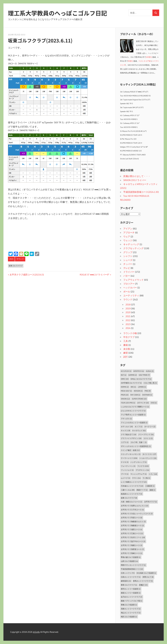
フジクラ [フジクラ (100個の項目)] (143, 466)
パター (127, 276)
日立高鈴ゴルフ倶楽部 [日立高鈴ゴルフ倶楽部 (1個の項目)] (146, 573)
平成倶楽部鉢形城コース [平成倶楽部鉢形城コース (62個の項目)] (132, 569)
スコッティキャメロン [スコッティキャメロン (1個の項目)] (131, 454)
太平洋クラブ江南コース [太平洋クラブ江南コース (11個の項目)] (132, 533)
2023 (11, 259)
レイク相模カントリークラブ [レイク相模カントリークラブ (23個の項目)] (134, 482)
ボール (127, 292)
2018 (128, 304)
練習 (126, 353)
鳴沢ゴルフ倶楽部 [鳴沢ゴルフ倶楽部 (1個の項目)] (129, 617)
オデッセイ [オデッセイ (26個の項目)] (127, 427)
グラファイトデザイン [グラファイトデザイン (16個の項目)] (131, 438)
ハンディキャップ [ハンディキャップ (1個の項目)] (139, 462)
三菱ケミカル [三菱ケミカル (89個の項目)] (128, 490)
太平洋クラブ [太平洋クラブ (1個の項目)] (151, 502)
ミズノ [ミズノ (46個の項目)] (153, 474)
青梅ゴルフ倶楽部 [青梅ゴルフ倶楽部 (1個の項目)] (129, 605)
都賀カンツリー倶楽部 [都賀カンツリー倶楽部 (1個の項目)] (131, 593)
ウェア (127, 236)
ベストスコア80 (145, 61)
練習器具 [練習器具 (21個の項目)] (126, 581)
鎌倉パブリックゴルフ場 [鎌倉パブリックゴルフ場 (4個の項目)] (132, 601)
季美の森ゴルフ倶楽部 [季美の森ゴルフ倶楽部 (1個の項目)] (131, 557)
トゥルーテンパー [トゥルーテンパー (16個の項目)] (148, 458)
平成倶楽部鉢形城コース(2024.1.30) (141, 192)
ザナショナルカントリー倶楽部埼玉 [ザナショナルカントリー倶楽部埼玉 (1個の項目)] (136, 446)
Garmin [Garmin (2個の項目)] (133, 375)
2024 (128, 328)
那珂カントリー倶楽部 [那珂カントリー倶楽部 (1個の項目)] (131, 589)
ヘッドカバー (130, 288)
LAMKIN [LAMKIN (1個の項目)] (142, 387)
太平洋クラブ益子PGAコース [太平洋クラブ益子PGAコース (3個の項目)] (133, 541)
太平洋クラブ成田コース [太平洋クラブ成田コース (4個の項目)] (132, 529)
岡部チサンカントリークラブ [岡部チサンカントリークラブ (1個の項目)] (133, 565)
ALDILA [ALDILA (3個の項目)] (150, 371)
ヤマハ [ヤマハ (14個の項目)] (136, 478)
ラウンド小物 (130, 333)
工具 (126, 341)
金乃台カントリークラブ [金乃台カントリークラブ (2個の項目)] (132, 597)
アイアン (128, 229)
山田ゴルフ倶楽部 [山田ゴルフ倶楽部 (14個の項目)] (129, 561)
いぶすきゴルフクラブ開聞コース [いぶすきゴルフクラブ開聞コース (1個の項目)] (135, 407)
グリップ (128, 252)
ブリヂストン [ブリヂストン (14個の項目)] (142, 470)
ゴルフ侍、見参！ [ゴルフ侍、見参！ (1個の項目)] (139, 442)
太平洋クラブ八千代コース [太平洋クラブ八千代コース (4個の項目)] (132, 510)
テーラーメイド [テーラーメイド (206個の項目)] (129, 458)
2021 (128, 316)
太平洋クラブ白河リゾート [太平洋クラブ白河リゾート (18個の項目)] (133, 537)
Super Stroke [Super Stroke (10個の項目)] (139, 399)
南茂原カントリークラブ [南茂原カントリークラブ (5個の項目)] (132, 494)
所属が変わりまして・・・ (137, 176)
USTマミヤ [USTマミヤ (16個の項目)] (143, 403)
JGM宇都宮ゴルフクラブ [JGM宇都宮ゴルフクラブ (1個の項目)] (131, 383)
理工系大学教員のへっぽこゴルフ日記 (57, 13)
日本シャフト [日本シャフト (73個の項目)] (128, 573)
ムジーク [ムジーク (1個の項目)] (126, 478)
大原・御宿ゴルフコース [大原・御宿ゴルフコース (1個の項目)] (132, 502)
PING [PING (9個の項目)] (148, 391)
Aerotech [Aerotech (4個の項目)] (139, 371)
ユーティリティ (131, 295)
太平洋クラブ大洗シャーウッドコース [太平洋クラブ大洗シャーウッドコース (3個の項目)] (137, 514)
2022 (128, 320)
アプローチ (129, 233)
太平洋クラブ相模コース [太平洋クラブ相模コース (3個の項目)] (132, 545)
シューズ (128, 260)
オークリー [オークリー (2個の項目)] (150, 427)
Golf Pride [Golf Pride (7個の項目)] (144, 375)
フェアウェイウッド (133, 280)
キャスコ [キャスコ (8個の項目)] (126, 430)
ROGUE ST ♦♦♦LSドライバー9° (94, 275)
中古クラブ (129, 337)
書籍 (126, 345)
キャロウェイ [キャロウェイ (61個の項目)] (139, 430)
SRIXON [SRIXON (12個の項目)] (125, 399)
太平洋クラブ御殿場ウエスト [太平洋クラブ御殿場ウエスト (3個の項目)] (133, 521)
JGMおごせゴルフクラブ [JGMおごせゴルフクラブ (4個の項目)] (141, 379)
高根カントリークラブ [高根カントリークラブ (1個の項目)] (131, 609)
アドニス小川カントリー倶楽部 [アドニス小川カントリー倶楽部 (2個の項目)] (134, 423)
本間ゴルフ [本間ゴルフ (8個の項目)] (148, 577)
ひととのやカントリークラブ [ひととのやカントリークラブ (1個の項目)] (133, 411)
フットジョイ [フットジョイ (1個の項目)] (127, 470)
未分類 (127, 349)
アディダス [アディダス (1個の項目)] (126, 419)
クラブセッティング (133, 248)
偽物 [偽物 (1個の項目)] (152, 490)
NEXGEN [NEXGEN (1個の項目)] (138, 391)
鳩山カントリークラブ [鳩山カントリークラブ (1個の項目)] (131, 613)
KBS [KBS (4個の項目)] (133, 387)
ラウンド (20, 259)
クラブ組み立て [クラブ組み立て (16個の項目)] (129, 434)
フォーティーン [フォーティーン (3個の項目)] (128, 466)
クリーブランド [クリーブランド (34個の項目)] (146, 434)
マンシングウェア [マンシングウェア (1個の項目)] (139, 474)
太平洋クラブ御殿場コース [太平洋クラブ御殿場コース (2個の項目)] (132, 525)
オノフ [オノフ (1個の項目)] (139, 427)
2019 (128, 308)
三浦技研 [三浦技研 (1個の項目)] (150, 486)
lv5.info (36, 632)
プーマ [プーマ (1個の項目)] (125, 474)
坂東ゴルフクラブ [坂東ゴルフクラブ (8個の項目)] (129, 498)
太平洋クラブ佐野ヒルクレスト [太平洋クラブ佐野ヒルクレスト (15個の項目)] (135, 506)
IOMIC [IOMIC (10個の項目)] (125, 379)
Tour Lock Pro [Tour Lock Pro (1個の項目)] (128, 403)
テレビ (127, 268)
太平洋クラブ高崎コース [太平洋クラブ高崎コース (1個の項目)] (132, 553)
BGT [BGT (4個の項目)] (124, 375)
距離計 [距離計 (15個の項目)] (143, 585)
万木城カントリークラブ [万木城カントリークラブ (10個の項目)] (132, 486)
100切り (149, 57)
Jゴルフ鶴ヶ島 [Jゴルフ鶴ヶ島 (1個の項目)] (150, 383)
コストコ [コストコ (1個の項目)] (148, 438)
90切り (131, 61)
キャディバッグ (131, 244)
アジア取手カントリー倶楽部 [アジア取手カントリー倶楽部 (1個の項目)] (133, 415)
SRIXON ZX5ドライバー (135, 180)
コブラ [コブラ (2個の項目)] (125, 442)
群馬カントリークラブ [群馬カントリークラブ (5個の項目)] (143, 581)
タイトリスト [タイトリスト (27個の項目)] (149, 454)
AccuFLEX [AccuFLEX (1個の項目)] (126, 371)
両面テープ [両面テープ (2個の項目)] (142, 490)
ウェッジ (128, 240)
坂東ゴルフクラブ (16, 266)
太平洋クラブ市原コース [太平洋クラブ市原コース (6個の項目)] (132, 518)
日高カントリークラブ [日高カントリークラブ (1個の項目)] (131, 577)
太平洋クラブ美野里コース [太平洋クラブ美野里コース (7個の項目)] (132, 549)
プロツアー (129, 284)
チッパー (128, 264)
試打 (126, 357)
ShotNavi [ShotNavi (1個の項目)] (147, 395)
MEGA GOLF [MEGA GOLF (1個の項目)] (126, 391)
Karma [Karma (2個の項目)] (125, 387)
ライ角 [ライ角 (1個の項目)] (146, 478)
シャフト (128, 256)
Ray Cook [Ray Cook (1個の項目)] (135, 395)
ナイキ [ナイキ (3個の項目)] (125, 462)
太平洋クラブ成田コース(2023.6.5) (27, 275)
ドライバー (129, 272)
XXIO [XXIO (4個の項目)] (154, 403)
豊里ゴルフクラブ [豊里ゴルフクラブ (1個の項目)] (129, 585)
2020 (128, 312)
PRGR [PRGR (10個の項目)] (125, 395)
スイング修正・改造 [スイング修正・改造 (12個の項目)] (130, 450)
